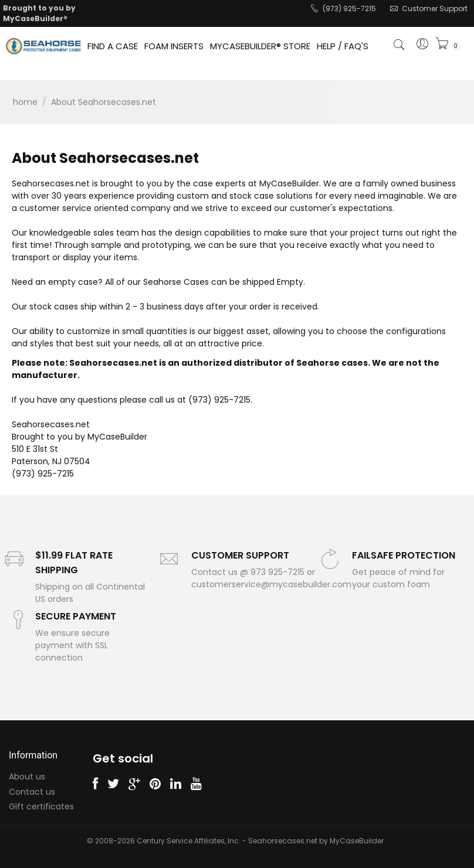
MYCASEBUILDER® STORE (260, 46)
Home (25, 102)
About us (27, 777)
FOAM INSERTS (174, 46)
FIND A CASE (113, 46)
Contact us (32, 792)
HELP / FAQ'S (343, 46)
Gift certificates (41, 806)
